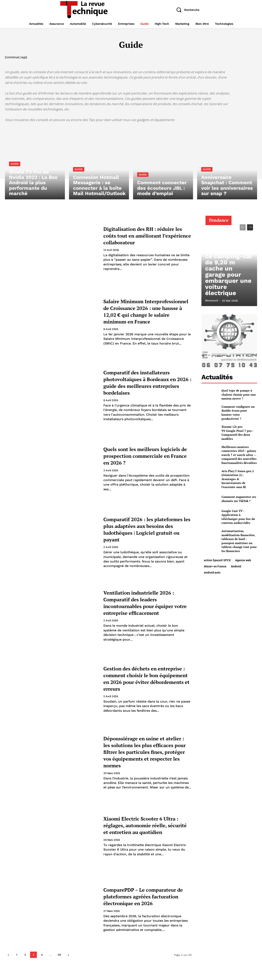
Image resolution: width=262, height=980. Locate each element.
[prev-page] (8, 955)
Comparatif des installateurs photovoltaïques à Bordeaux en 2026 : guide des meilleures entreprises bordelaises (145, 382)
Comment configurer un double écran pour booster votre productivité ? (238, 413)
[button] (186, 10)
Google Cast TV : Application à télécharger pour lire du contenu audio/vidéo (238, 517)
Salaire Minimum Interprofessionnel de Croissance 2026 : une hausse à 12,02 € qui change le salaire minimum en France (146, 311)
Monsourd (212, 300)
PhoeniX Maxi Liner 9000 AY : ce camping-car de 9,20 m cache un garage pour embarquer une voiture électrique (229, 286)
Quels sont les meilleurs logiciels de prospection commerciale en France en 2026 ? (142, 456)
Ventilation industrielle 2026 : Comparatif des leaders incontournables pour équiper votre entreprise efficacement (147, 602)
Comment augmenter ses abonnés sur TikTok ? (239, 499)
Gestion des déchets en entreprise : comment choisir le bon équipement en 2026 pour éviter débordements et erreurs (146, 678)
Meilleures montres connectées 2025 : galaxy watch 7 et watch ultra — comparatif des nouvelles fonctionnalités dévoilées (239, 455)
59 (59, 955)
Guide (15, 171)
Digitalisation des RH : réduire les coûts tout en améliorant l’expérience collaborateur (139, 235)
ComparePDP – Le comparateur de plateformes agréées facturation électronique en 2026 (145, 896)
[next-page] (68, 955)
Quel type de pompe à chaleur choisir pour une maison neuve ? (239, 394)
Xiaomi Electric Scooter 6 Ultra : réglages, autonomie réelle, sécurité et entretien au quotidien (143, 825)
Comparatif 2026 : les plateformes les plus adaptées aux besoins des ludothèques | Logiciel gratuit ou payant (147, 529)
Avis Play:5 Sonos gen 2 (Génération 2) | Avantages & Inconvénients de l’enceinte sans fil (238, 479)
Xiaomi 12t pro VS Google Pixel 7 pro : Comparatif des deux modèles (237, 433)
